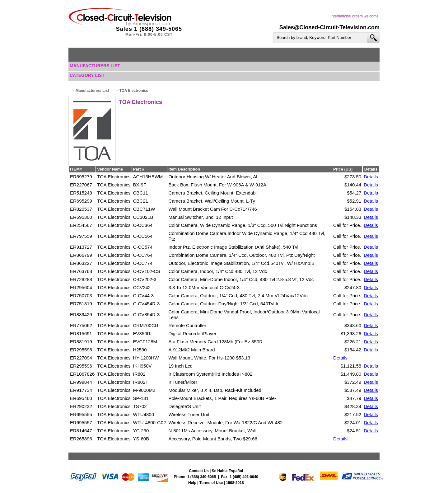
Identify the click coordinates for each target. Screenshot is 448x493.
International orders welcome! (355, 16)
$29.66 (250, 439)
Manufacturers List (95, 66)
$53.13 (243, 358)
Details (371, 177)
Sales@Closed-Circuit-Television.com (329, 27)
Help (192, 483)
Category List (87, 75)
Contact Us (199, 471)
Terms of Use (211, 483)
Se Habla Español (228, 471)
